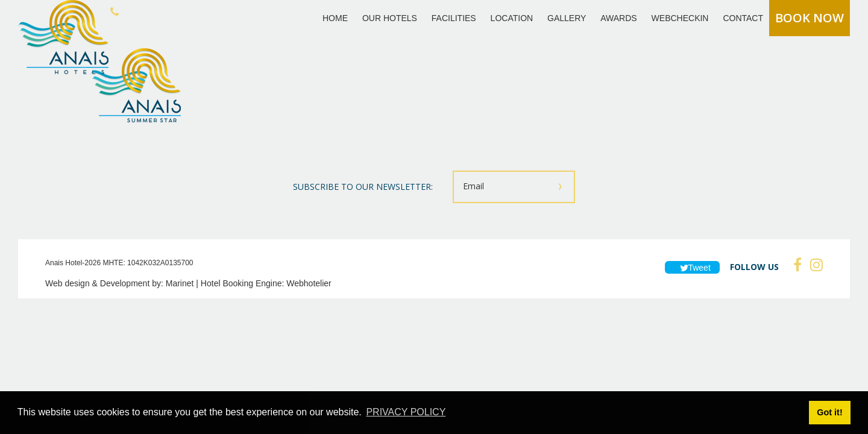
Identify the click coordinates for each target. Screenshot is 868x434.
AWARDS (618, 18)
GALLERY (567, 18)
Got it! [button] (829, 412)
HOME (335, 18)
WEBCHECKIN (680, 18)
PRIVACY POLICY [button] (406, 412)
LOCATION (512, 18)
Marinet (180, 283)
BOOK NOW (810, 18)
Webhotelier (309, 283)
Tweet (692, 268)
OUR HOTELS (390, 18)
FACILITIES (454, 18)
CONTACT (743, 18)
